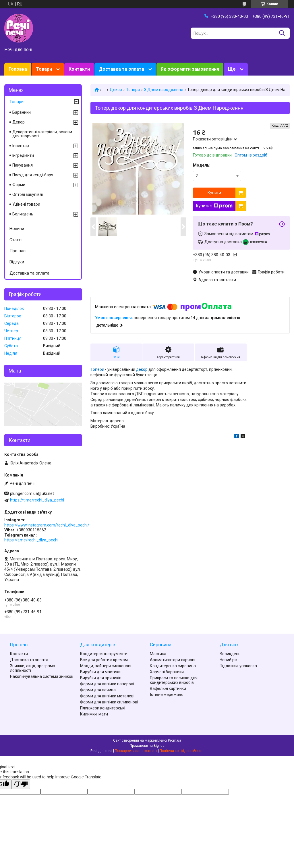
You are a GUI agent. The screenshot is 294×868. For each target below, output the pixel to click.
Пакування (23, 165)
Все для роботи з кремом (104, 660)
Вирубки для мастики (100, 672)
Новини (17, 229)
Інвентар (21, 146)
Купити (214, 193)
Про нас (18, 251)
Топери (133, 90)
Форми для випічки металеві (107, 696)
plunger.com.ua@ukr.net (32, 493)
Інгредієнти (23, 155)
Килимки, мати (94, 714)
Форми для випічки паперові (107, 684)
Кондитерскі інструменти (104, 654)
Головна (18, 69)
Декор (116, 90)
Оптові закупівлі (28, 194)
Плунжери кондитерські (103, 708)
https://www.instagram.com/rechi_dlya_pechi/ (47, 525)
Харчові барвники (167, 672)
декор (142, 369)
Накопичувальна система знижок (42, 676)
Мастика (158, 654)
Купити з (214, 206)
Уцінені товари (26, 204)
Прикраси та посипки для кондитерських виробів (174, 680)
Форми (19, 185)
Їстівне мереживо (167, 695)
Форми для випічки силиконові (109, 702)
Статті (16, 240)
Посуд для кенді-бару (33, 175)
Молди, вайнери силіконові (106, 666)
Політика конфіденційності (182, 751)
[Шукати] (282, 33)
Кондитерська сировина (173, 666)
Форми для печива (98, 690)
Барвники (22, 112)
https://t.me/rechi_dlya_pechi (37, 500)
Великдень (23, 214)
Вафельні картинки (168, 688)
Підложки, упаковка (238, 666)
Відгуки (17, 262)
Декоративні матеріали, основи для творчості (42, 134)
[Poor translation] (21, 784)
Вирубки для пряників (101, 678)
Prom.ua (175, 740)
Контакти (79, 69)
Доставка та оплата (121, 69)
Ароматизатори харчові (173, 660)
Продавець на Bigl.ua (147, 746)
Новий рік (229, 660)
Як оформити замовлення (190, 69)
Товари (44, 69)
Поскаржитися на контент (136, 751)
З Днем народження (164, 90)
